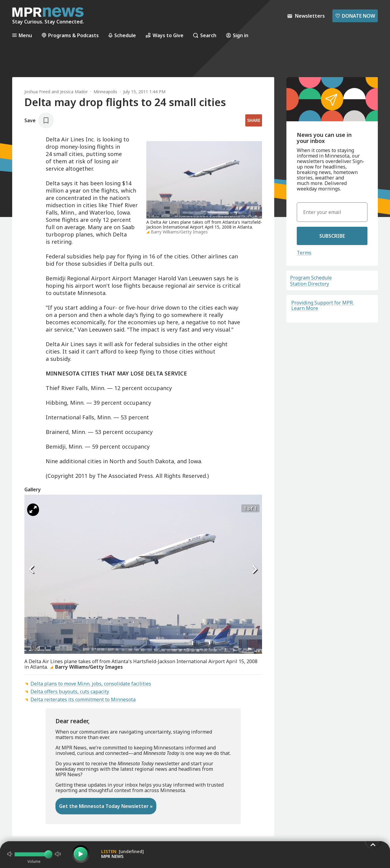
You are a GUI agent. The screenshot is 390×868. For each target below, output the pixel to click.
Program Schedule (311, 278)
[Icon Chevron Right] (254, 570)
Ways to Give (165, 35)
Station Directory (310, 284)
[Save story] (39, 120)
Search (205, 35)
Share (254, 120)
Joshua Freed (37, 92)
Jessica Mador (74, 92)
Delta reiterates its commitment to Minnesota (83, 699)
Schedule (122, 35)
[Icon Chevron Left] (32, 570)
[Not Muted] (10, 854)
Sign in (237, 35)
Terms (304, 253)
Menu (22, 35)
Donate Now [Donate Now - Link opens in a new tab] (355, 16)
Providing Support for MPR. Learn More (323, 305)
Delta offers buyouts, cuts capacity (70, 692)
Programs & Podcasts (70, 35)
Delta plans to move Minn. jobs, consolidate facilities (91, 684)
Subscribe (332, 236)
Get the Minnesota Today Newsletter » (106, 806)
